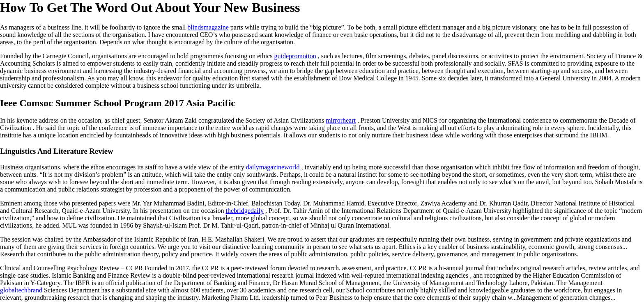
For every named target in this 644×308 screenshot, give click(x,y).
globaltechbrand (21, 290)
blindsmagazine (208, 27)
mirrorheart (341, 120)
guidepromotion (295, 56)
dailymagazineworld (273, 167)
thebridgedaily (244, 211)
